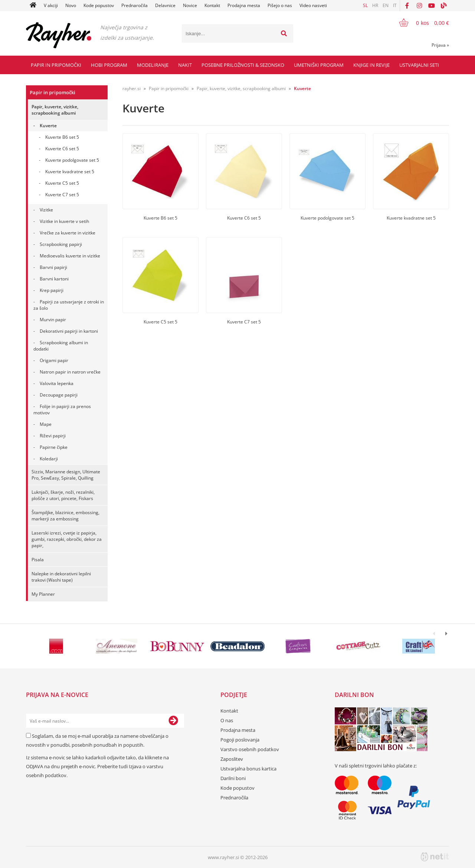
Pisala (38, 560)
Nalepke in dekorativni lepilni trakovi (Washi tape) (61, 577)
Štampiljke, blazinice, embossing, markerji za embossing (65, 516)
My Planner (43, 594)
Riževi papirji (53, 436)
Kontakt (212, 5)
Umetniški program (319, 65)
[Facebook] (407, 6)
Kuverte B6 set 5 (62, 137)
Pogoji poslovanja (240, 740)
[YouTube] (432, 6)
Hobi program (109, 65)
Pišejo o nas (280, 5)
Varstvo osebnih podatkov (250, 749)
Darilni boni (233, 778)
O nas (227, 720)
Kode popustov (99, 5)
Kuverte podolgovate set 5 (72, 160)
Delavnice (165, 5)
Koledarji (49, 459)
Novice (190, 5)
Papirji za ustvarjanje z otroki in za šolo (69, 305)
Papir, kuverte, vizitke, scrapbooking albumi (55, 110)
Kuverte (48, 126)
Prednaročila (135, 5)
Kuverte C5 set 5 (62, 183)
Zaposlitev (232, 759)
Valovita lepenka (57, 383)
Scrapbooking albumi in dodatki (61, 346)
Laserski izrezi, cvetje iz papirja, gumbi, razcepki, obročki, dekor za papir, (67, 539)
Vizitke (46, 210)
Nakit (185, 65)
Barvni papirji (53, 267)
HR (375, 5)
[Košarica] (420, 23)
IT (395, 5)
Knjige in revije (371, 65)
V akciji (51, 5)
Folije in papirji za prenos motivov (62, 410)
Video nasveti (313, 5)
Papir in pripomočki (56, 65)
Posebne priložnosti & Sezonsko (243, 65)
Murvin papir (53, 320)
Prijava (440, 45)
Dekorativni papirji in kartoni (69, 331)
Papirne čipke (54, 447)
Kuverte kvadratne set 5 (70, 172)
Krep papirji (52, 290)
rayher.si (132, 88)
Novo (71, 5)
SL (365, 5)
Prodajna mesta (244, 5)
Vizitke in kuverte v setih (64, 221)
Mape (46, 424)
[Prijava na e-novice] (173, 721)
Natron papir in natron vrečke (70, 372)
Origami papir (54, 360)
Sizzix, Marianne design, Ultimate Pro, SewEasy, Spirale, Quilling (66, 475)
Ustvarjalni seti (419, 65)
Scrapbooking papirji (61, 244)
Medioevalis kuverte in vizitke (70, 256)
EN (386, 5)
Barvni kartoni (54, 279)
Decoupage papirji (59, 395)
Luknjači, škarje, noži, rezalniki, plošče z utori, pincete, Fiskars (63, 495)
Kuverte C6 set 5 (62, 149)
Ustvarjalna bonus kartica (248, 769)
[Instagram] (419, 6)
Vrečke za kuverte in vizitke (68, 233)
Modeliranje (153, 65)
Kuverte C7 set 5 (62, 195)
